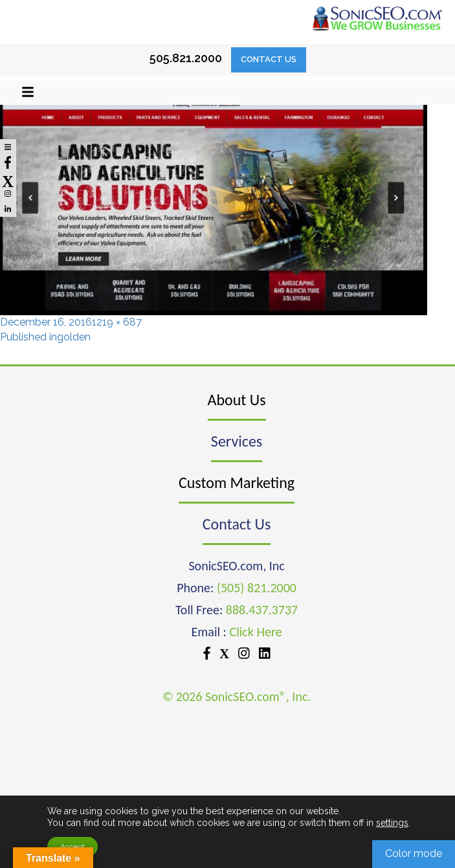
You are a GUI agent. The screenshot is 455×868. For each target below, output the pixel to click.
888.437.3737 (262, 610)
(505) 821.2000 (257, 588)
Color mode (414, 853)
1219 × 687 (117, 322)
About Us (237, 400)
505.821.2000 (186, 58)
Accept (72, 847)
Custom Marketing (237, 483)
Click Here (256, 632)
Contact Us (269, 59)
